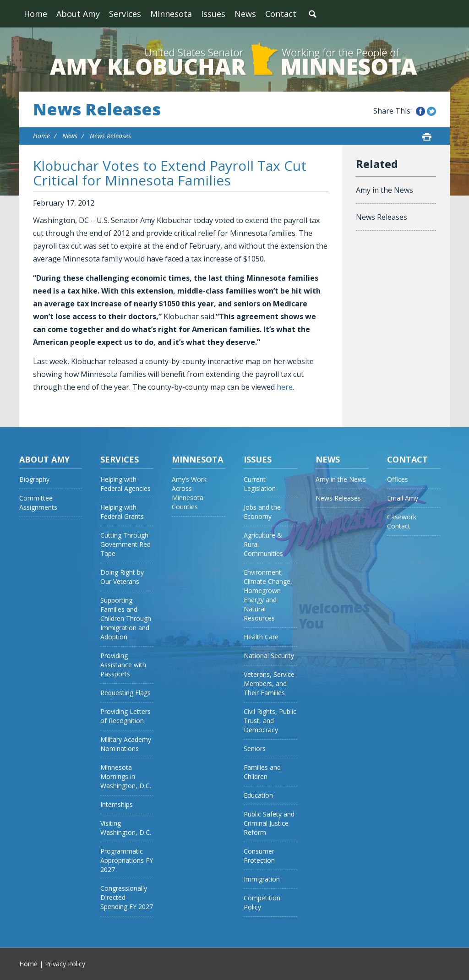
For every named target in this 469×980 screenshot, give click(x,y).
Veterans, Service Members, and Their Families (269, 683)
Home (35, 14)
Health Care (261, 637)
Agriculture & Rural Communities (263, 544)
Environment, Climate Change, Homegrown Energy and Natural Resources (268, 595)
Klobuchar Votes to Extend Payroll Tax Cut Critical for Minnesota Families (170, 173)
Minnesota (171, 14)
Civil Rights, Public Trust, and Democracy (270, 721)
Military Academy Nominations (126, 744)
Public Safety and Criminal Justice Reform (269, 823)
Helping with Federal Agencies (125, 484)
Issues (213, 14)
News (245, 14)
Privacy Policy (65, 964)
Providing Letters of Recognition (125, 716)
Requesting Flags (125, 693)
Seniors (255, 749)
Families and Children (262, 772)
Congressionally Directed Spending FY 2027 (127, 897)
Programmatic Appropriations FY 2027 (127, 860)
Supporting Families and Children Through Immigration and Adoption (126, 618)
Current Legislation (260, 484)
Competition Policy (262, 902)
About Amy (78, 14)
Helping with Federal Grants (122, 512)
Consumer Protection (259, 856)
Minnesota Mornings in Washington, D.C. (126, 776)
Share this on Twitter (431, 111)
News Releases (97, 109)
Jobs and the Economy (262, 512)
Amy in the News (384, 190)
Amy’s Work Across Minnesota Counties (189, 493)
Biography (34, 479)
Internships (117, 804)
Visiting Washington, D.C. (126, 828)
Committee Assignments (38, 503)
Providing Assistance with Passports (123, 665)
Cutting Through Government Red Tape (125, 544)
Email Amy (403, 498)
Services (125, 14)
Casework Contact (402, 521)
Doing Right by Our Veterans (122, 577)
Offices (398, 479)
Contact (281, 14)
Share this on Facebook (420, 111)
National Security (269, 656)
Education (258, 795)
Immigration (262, 879)
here (285, 387)
